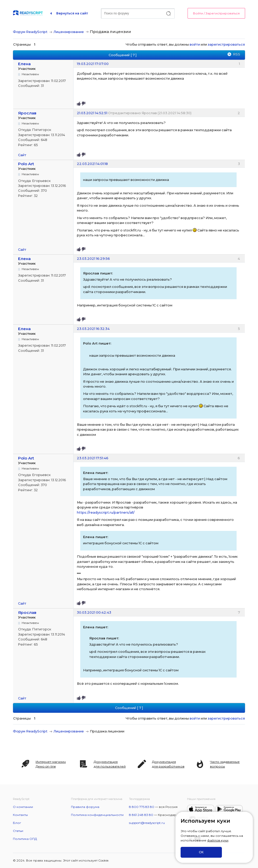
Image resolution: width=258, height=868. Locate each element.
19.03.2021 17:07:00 (93, 64)
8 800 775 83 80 (142, 807)
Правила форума (85, 807)
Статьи (18, 831)
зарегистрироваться (226, 44)
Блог (17, 823)
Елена (24, 64)
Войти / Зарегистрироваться (216, 13)
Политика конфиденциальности (97, 815)
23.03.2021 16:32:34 (93, 329)
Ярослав (27, 113)
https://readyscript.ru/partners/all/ (106, 512)
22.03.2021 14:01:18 (92, 164)
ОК (201, 852)
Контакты (20, 815)
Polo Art (26, 164)
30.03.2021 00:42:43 (94, 612)
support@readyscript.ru (147, 823)
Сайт (22, 155)
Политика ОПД (25, 839)
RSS (237, 54)
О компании (23, 807)
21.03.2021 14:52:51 (92, 113)
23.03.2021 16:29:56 (93, 258)
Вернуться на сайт (72, 13)
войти (195, 44)
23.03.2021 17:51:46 (93, 458)
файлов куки (218, 840)
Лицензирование (69, 32)
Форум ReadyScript (30, 32)
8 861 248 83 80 (141, 815)
